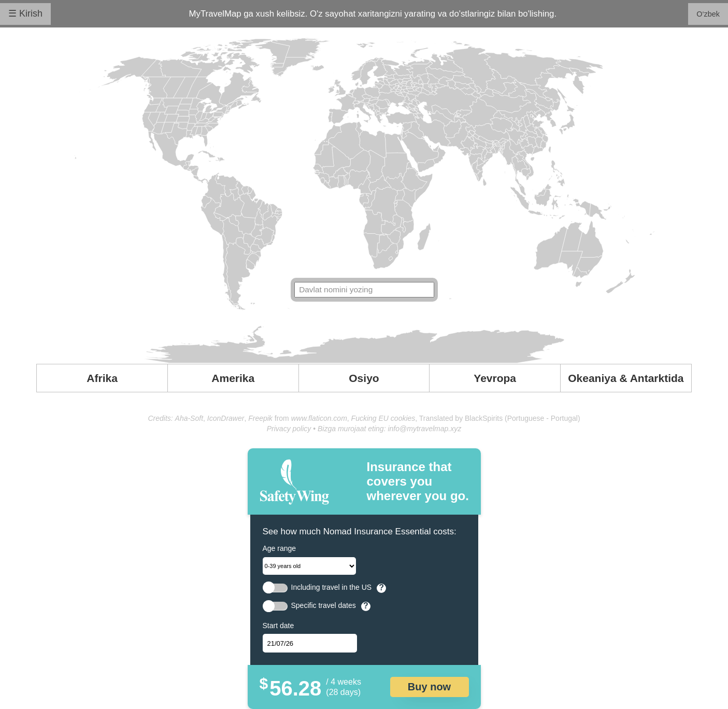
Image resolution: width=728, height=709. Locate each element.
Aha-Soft (189, 418)
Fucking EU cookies (383, 418)
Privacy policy (289, 429)
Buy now (429, 687)
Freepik (260, 418)
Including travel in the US (332, 587)
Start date (279, 626)
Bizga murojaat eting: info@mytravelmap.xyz (389, 429)
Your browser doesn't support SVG (364, 201)
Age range (280, 548)
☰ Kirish (25, 13)
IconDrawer (226, 418)
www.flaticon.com (319, 418)
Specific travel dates (324, 606)
